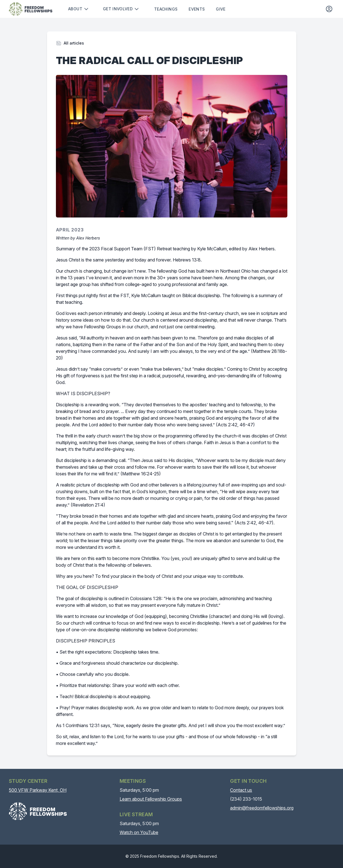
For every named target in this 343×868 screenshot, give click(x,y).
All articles (74, 43)
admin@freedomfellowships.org (262, 808)
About (79, 9)
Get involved (121, 9)
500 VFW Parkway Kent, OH (38, 790)
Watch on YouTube (139, 832)
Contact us (241, 790)
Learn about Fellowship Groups (151, 799)
